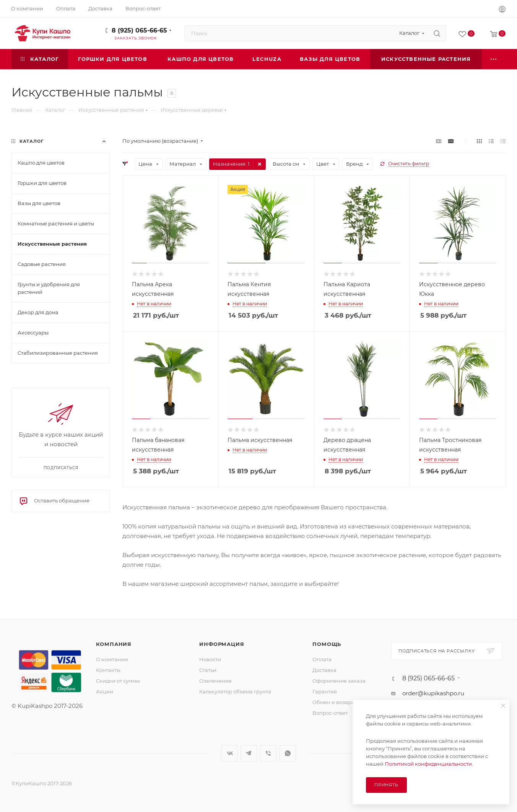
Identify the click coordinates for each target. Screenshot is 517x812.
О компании (112, 659)
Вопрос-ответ (330, 713)
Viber (268, 753)
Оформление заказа (339, 681)
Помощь (327, 644)
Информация (222, 644)
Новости (210, 659)
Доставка (324, 670)
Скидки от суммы (118, 681)
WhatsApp (288, 753)
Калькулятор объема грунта (235, 691)
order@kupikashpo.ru (433, 693)
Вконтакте (229, 753)
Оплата (322, 659)
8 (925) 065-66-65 (139, 30)
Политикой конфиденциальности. (429, 764)
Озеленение (215, 681)
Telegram (249, 753)
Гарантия (325, 691)
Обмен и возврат (335, 702)
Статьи (208, 670)
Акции (105, 691)
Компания (114, 644)
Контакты (108, 670)
